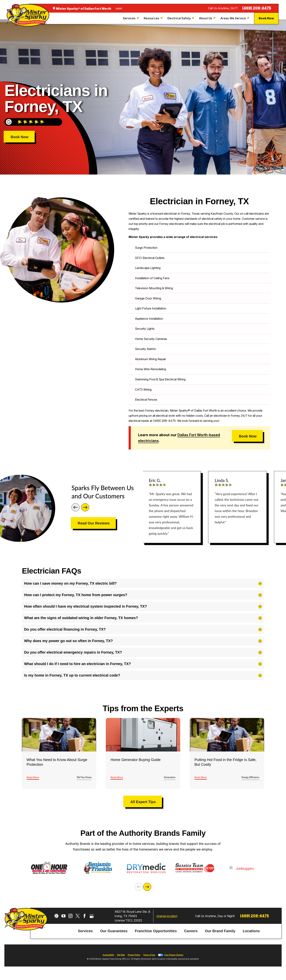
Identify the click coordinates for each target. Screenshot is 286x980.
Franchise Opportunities (156, 933)
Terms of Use (149, 957)
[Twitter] (78, 918)
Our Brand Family (220, 933)
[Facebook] (85, 918)
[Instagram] (70, 918)
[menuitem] (131, 18)
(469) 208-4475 (257, 8)
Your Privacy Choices (171, 957)
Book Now (266, 18)
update (119, 8)
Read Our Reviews (94, 523)
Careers (191, 933)
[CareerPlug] (56, 918)
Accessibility (108, 957)
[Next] (85, 507)
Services (85, 933)
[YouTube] (64, 918)
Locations (251, 933)
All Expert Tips (143, 802)
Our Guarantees (114, 933)
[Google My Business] (92, 918)
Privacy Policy (134, 957)
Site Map (121, 957)
